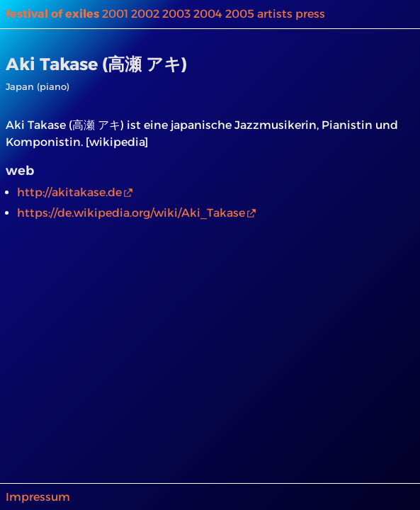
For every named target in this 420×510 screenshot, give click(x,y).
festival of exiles (52, 14)
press (310, 14)
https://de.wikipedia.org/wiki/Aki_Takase (131, 213)
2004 (208, 14)
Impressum (38, 497)
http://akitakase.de (69, 192)
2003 (176, 14)
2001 (115, 14)
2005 (240, 14)
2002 (145, 14)
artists (275, 14)
